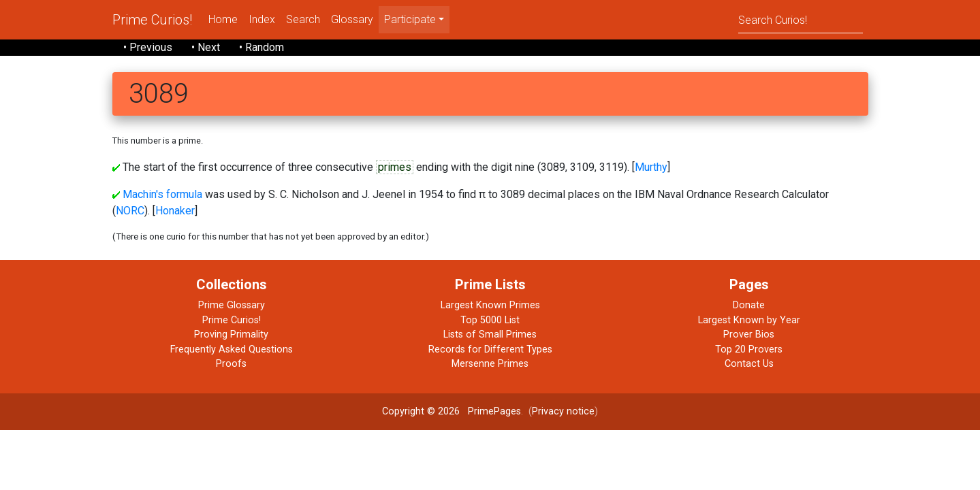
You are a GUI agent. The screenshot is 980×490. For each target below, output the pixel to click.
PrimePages (494, 411)
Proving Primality (231, 334)
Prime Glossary (232, 305)
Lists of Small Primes (490, 334)
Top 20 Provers (749, 349)
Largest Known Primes (490, 305)
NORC (130, 211)
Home (223, 19)
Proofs (231, 364)
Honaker (175, 211)
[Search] (801, 19)
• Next (206, 47)
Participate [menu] (410, 19)
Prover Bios (749, 334)
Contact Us (749, 364)
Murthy (651, 167)
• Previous (148, 47)
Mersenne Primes (490, 364)
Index (262, 19)
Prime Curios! (152, 20)
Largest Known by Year (749, 320)
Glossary (352, 19)
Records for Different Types (490, 349)
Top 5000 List (490, 320)
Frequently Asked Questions (232, 349)
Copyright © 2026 (421, 411)
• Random (262, 47)
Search (303, 19)
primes (395, 167)
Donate (749, 305)
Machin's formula (162, 194)
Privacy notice (563, 411)
